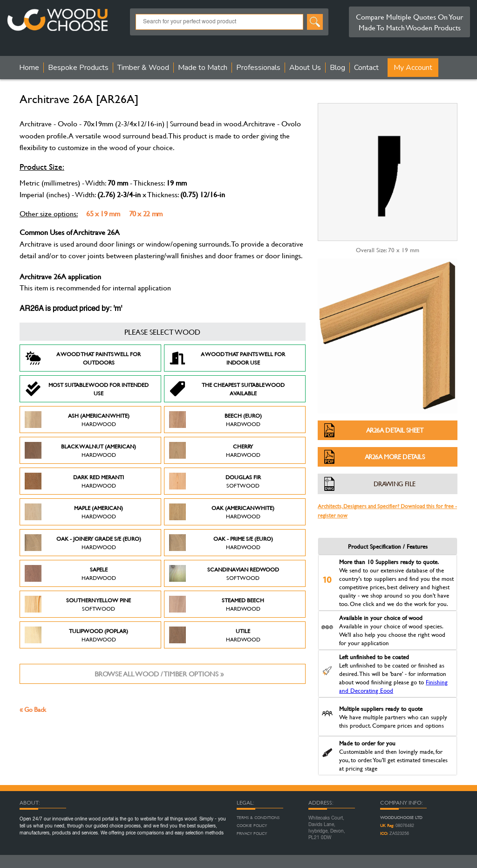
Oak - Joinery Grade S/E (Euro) (83, 543)
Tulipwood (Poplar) (76, 635)
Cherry (215, 450)
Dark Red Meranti (74, 481)
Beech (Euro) (215, 420)
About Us (305, 68)
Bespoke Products (78, 68)
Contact (366, 68)
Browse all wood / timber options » (159, 674)
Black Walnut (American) (80, 450)
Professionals (258, 68)
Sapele (70, 573)
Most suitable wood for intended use (87, 389)
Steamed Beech (217, 604)
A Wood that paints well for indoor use (227, 358)
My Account (413, 68)
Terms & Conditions (258, 818)
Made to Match (203, 68)
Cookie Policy (252, 826)
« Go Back (33, 709)
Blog (337, 68)
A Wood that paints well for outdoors (83, 358)
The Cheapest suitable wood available (227, 389)
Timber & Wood (143, 68)
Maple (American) (74, 512)
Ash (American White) (77, 420)
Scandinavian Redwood (224, 573)
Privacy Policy (252, 834)
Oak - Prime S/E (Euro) (221, 543)
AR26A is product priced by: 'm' (71, 309)
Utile (215, 635)
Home (29, 68)
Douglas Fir (215, 481)
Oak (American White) (222, 512)
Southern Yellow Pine (78, 604)
